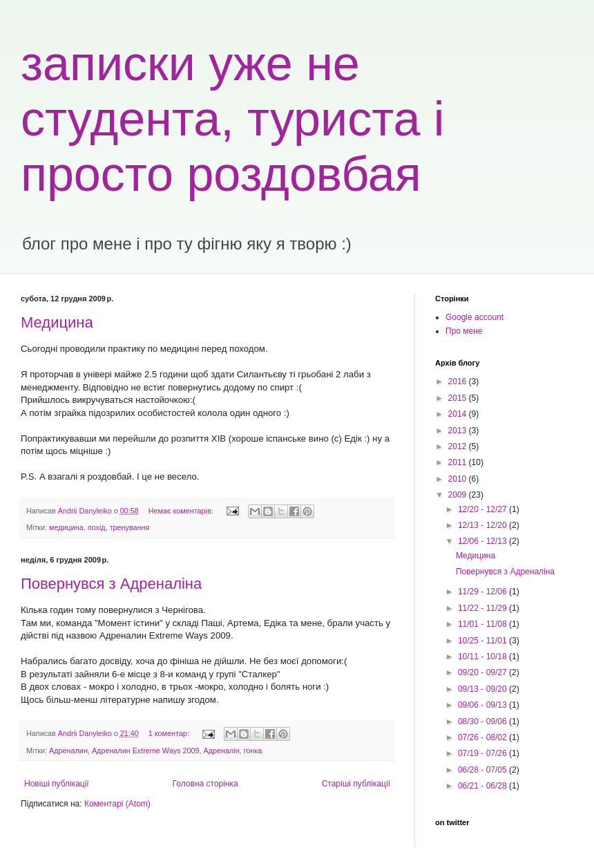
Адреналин (68, 751)
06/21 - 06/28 (483, 786)
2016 (459, 381)
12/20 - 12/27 (483, 509)
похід (97, 527)
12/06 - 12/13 (483, 541)
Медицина (57, 322)
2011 (459, 462)
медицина (66, 527)
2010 (459, 479)
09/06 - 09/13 (483, 705)
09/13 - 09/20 (483, 689)
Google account (475, 317)
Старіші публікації (356, 784)
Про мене (464, 331)
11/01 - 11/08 (483, 624)
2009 (459, 495)
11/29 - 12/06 (483, 592)
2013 (459, 431)
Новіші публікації (57, 784)
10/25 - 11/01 (483, 641)
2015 (459, 398)
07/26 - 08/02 (483, 737)
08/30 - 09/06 (483, 721)
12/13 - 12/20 (483, 525)
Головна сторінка (205, 784)
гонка (253, 751)
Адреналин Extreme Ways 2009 (146, 751)
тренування (130, 527)
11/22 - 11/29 (483, 608)
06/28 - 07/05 (483, 770)
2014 (459, 414)
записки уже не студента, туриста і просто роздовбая (232, 119)
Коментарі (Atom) (117, 804)
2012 (459, 446)
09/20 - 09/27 (483, 672)
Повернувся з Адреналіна (111, 584)
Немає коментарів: (182, 511)
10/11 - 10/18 (483, 657)
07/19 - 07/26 (483, 753)
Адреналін (221, 751)
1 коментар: (170, 733)
